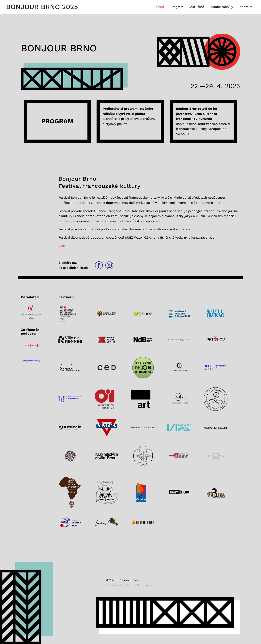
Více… (63, 246)
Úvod (160, 7)
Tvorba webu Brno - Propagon (129, 585)
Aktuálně (197, 7)
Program (177, 7)
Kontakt (246, 7)
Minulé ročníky (222, 7)
